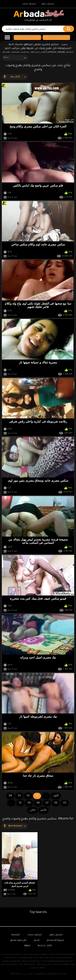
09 (29, 803)
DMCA (27, 946)
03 (19, 796)
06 (56, 803)
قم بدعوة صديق (18, 940)
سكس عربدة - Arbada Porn (34, 974)
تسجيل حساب (29, 4)
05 (65, 803)
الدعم (37, 940)
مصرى (64, 45)
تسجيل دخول (48, 4)
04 (10, 796)
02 (28, 796)
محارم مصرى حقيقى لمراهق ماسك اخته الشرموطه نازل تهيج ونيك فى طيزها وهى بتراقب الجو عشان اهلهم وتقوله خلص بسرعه (39, 49)
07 (47, 803)
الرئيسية (16, 935)
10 (20, 803)
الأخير (43, 810)
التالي (33, 810)
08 (38, 803)
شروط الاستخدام (55, 940)
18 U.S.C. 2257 (45, 946)
